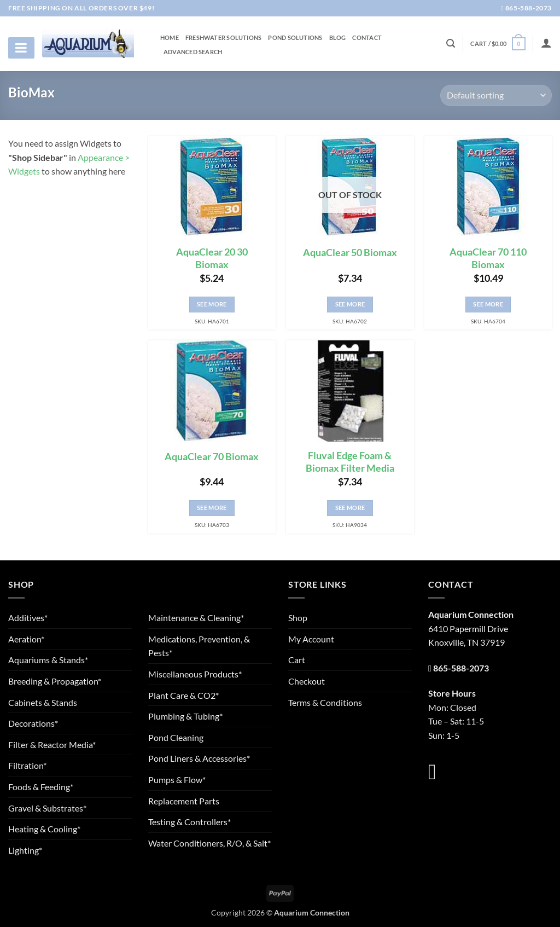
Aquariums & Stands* (48, 660)
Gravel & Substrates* (47, 808)
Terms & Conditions (325, 702)
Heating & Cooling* (44, 829)
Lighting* (25, 850)
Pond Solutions (295, 38)
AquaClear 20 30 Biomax (212, 258)
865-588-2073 (526, 8)
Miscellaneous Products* (195, 674)
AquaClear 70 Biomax (212, 457)
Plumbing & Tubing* (185, 716)
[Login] (546, 43)
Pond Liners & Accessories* (199, 758)
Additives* (28, 618)
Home (170, 38)
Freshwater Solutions (223, 38)
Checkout (307, 681)
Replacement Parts (184, 801)
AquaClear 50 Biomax (350, 253)
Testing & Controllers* (189, 822)
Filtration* (27, 765)
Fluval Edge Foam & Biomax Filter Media (350, 462)
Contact (367, 38)
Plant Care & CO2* (183, 695)
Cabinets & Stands (43, 702)
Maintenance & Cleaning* (196, 618)
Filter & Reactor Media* (52, 745)
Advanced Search (193, 52)
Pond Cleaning (176, 737)
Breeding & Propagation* (55, 681)
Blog (338, 38)
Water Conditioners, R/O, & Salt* (209, 843)
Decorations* (33, 723)
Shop (298, 618)
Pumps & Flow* (177, 780)
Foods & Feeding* (41, 787)
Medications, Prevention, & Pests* (199, 646)
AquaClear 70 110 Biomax (488, 258)
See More (212, 304)
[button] (498, 44)
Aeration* (26, 639)
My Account (311, 639)
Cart (297, 660)
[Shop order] (496, 95)
